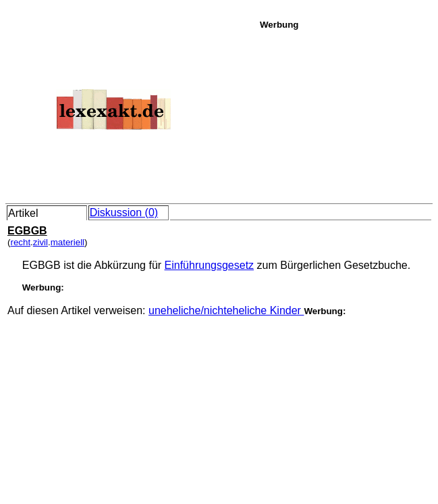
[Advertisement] (345, 114)
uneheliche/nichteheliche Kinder (226, 310)
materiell (67, 242)
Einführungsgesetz (210, 265)
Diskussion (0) (124, 212)
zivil (40, 242)
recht (20, 242)
